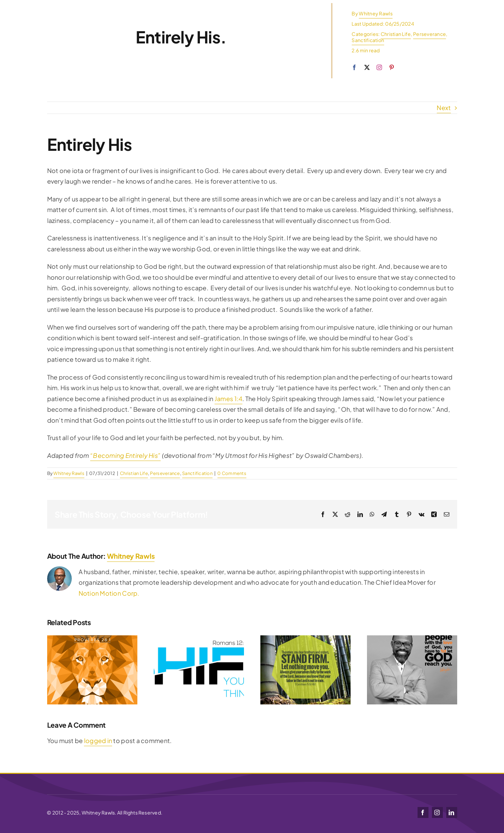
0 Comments (232, 473)
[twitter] (367, 67)
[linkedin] (452, 812)
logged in (98, 741)
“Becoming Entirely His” (125, 455)
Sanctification (368, 40)
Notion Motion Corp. (109, 593)
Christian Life (396, 34)
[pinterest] (392, 67)
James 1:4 (228, 399)
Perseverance (430, 34)
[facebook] (354, 67)
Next (444, 108)
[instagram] (379, 67)
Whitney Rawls (376, 13)
